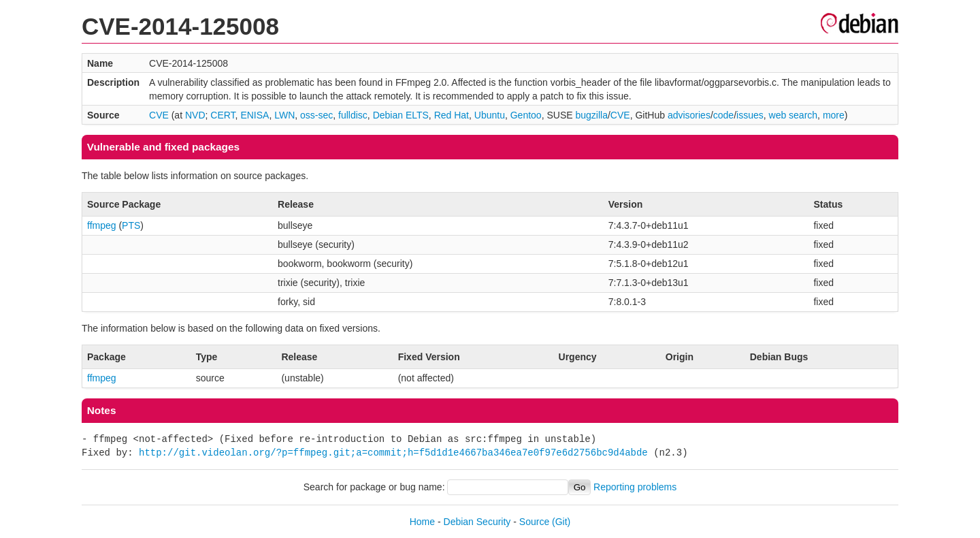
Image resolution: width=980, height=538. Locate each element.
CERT (223, 115)
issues (750, 115)
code (723, 115)
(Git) (561, 522)
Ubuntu (490, 115)
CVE (159, 115)
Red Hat (452, 115)
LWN (284, 115)
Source (534, 522)
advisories (689, 115)
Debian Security (477, 522)
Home (422, 522)
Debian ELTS (401, 115)
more (834, 115)
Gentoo (526, 115)
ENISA (255, 115)
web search (794, 115)
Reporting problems (635, 487)
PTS (131, 225)
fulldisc (353, 115)
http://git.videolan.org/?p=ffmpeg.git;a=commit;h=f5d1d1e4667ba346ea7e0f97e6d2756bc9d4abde (393, 453)
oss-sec (316, 115)
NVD (195, 115)
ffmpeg (102, 225)
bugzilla (591, 115)
